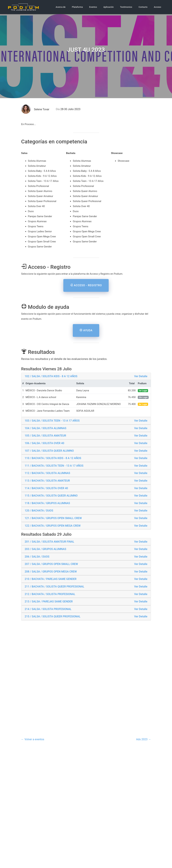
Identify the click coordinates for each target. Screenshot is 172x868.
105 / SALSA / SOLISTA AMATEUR (45, 436)
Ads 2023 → (144, 739)
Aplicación (109, 7)
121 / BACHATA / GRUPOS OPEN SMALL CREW (53, 518)
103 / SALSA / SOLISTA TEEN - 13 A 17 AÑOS (52, 421)
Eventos (93, 7)
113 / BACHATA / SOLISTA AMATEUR (47, 481)
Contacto (143, 7)
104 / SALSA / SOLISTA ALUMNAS (46, 428)
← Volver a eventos (33, 739)
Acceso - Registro (86, 285)
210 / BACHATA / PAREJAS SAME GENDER (51, 579)
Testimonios (126, 7)
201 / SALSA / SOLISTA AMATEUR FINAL (50, 542)
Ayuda (86, 330)
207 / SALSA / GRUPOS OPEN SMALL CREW (51, 564)
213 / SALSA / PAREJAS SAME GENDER (49, 601)
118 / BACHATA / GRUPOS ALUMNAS (47, 503)
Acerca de (61, 7)
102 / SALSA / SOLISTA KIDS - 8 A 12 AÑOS (51, 376)
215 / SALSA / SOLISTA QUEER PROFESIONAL (53, 616)
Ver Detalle (141, 376)
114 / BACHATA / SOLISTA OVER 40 (46, 488)
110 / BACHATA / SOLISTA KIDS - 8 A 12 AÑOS (53, 458)
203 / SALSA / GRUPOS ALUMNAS (45, 549)
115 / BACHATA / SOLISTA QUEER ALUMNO (51, 496)
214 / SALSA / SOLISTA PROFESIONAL (48, 609)
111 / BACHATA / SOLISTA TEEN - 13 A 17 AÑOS (54, 466)
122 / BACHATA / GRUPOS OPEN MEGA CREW (53, 526)
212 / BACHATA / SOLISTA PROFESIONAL (50, 594)
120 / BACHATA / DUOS (39, 511)
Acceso (157, 7)
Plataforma (77, 7)
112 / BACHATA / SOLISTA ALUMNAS (48, 473)
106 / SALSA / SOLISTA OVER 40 (45, 443)
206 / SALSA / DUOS (37, 557)
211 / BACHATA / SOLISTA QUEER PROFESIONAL (54, 587)
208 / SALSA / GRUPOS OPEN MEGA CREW (51, 572)
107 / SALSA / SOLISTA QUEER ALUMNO (49, 451)
